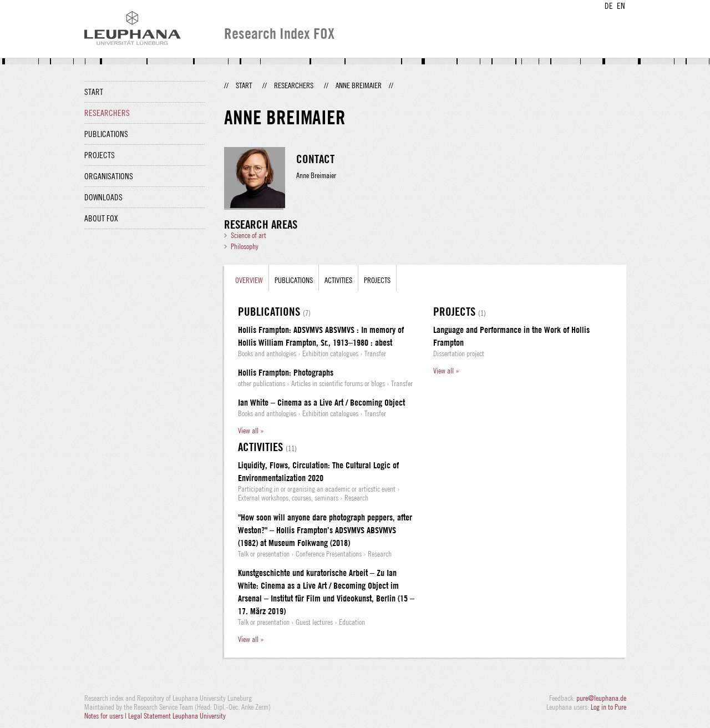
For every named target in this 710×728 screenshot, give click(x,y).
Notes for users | (106, 716)
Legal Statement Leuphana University (177, 716)
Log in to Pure (608, 707)
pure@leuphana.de (601, 698)
